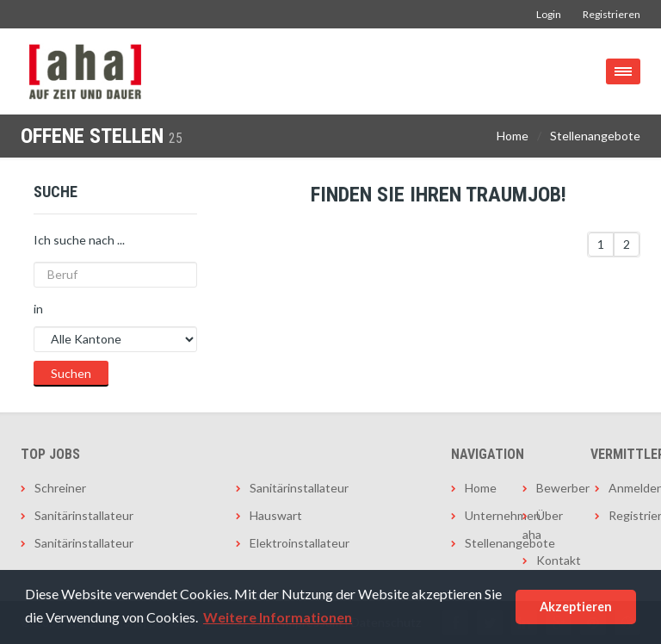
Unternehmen (481, 515)
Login (549, 14)
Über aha (543, 525)
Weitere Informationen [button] (278, 617)
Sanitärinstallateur (84, 515)
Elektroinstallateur (300, 543)
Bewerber (552, 488)
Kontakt (552, 560)
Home (513, 136)
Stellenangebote (595, 136)
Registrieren (612, 14)
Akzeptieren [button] (576, 607)
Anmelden (624, 488)
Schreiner (60, 488)
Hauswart (276, 515)
